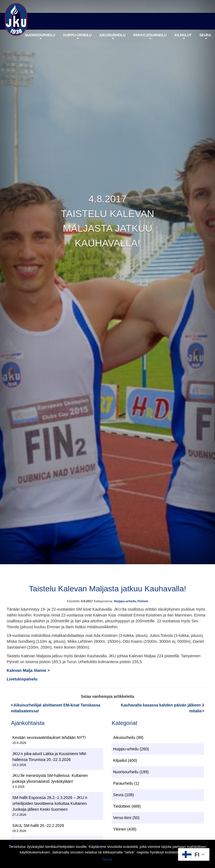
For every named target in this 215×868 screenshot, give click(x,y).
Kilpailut (183, 37)
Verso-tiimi (122, 819)
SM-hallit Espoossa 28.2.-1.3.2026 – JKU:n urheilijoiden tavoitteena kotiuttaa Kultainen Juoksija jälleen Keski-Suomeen (50, 804)
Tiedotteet (122, 807)
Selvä (107, 859)
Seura (205, 37)
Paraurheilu (123, 784)
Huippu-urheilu (77, 37)
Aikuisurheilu (112, 37)
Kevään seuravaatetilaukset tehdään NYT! (49, 738)
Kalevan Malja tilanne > (28, 671)
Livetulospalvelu (22, 680)
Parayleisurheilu (150, 37)
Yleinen (142, 602)
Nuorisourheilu (40, 37)
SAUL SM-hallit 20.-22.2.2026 (38, 826)
